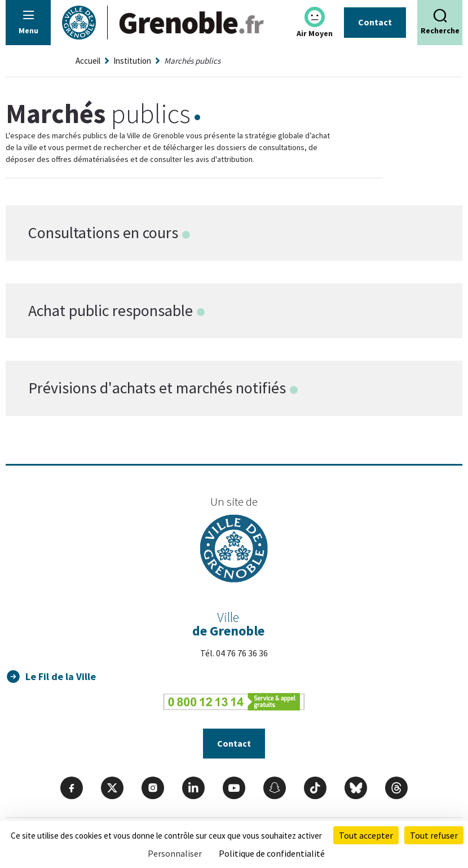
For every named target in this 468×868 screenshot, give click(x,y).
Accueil (88, 61)
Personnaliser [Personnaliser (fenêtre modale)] (175, 853)
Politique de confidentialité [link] (272, 853)
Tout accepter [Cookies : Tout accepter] (366, 835)
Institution (132, 61)
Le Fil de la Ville (61, 676)
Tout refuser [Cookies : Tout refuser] (434, 835)
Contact (375, 22)
